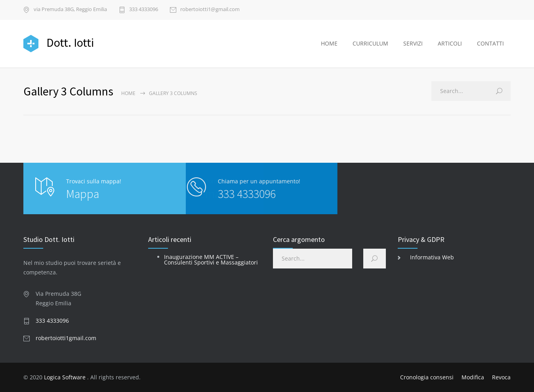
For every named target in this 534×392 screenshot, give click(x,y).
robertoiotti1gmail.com (66, 338)
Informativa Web (432, 257)
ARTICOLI (450, 43)
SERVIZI (413, 43)
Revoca (501, 377)
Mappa (83, 194)
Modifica (473, 377)
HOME (329, 43)
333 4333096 (144, 10)
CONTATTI (490, 43)
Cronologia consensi (427, 377)
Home (128, 93)
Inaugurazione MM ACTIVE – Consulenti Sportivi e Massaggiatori (211, 260)
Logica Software (65, 377)
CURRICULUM (370, 43)
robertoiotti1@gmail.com (210, 10)
